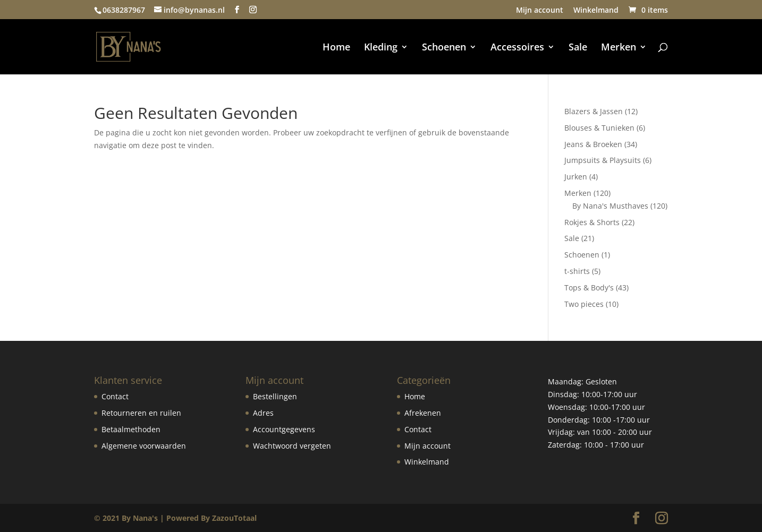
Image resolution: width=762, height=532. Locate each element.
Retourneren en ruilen (141, 413)
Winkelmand (596, 11)
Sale (578, 48)
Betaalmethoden (131, 429)
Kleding (381, 48)
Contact (115, 396)
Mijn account (540, 11)
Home (336, 48)
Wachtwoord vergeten (292, 446)
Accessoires (517, 48)
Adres (263, 413)
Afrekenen (423, 413)
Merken (619, 48)
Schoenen (444, 48)
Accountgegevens (284, 429)
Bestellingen (275, 396)
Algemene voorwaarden (144, 446)
